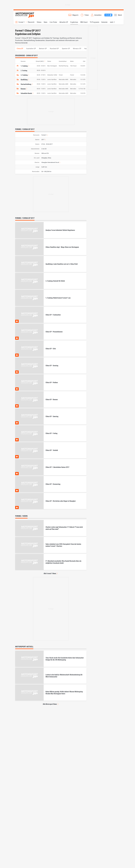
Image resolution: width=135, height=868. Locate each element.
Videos (39, 23)
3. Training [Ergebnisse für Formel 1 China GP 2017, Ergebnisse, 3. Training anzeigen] (24, 76)
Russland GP (54, 50)
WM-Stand (84, 23)
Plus (107, 16)
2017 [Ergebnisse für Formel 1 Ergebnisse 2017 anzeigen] (43, 141)
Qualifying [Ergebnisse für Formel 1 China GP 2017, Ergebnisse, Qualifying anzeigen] (24, 81)
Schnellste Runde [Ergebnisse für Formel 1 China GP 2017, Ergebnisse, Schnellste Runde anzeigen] (26, 94)
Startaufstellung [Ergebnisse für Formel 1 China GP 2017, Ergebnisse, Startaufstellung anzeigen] (26, 85)
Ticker (87, 16)
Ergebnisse (74, 23)
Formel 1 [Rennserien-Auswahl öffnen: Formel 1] (22, 23)
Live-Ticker (53, 23)
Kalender (105, 23)
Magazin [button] (75, 16)
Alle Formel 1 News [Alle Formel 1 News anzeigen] (50, 575)
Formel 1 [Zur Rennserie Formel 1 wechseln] (44, 136)
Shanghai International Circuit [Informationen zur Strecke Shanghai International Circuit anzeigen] (50, 164)
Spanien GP (66, 50)
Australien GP (31, 50)
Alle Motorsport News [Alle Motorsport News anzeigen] (50, 705)
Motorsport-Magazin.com (26, 16)
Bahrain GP (43, 50)
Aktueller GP (64, 23)
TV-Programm (94, 23)
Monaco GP (77, 50)
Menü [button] (120, 16)
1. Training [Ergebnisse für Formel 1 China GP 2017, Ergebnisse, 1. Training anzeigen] (24, 67)
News (46, 23)
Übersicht (31, 23)
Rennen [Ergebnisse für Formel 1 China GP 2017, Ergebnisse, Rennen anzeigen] (23, 90)
